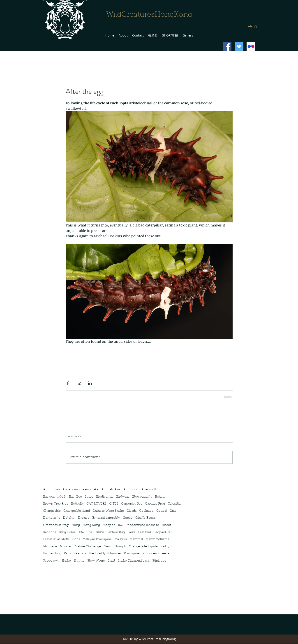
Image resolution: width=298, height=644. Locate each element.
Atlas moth (149, 490)
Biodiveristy (105, 497)
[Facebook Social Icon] (227, 46)
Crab (173, 511)
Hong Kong (91, 525)
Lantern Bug (116, 532)
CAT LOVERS (96, 504)
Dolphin (69, 518)
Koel (90, 532)
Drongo (84, 518)
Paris (67, 554)
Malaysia (121, 539)
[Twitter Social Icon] (239, 46)
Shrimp (79, 561)
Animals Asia (111, 490)
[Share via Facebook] (68, 383)
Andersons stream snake (81, 490)
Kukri (100, 532)
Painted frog (52, 554)
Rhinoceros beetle (156, 554)
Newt (108, 547)
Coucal (162, 511)
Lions (76, 539)
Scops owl (51, 561)
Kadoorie (50, 532)
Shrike (66, 561)
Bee (79, 497)
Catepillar (175, 504)
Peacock (80, 554)
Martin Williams (157, 539)
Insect (166, 525)
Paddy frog (168, 547)
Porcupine (132, 554)
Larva (131, 532)
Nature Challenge (88, 547)
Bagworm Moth (55, 497)
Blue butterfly (142, 497)
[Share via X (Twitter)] (79, 383)
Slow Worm (96, 561)
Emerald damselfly (106, 518)
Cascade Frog (155, 504)
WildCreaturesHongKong (149, 15)
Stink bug (159, 561)
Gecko (128, 518)
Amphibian (51, 490)
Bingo (89, 497)
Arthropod (131, 490)
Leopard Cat (163, 532)
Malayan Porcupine (97, 539)
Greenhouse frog (56, 525)
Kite (81, 532)
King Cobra (67, 532)
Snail (111, 561)
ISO (121, 525)
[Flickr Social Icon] (251, 46)
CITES (114, 504)
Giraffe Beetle (146, 518)
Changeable (52, 511)
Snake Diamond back (134, 561)
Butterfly (77, 504)
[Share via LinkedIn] (90, 383)
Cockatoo (146, 511)
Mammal (136, 539)
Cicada (132, 511)
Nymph (120, 547)
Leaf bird (144, 532)
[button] (254, 27)
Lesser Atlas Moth (56, 539)
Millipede (50, 547)
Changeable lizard (77, 511)
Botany (160, 497)
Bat (71, 497)
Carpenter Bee (132, 504)
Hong (76, 525)
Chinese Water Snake (108, 511)
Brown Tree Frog (56, 504)
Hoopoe (109, 525)
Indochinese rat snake (143, 525)
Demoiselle (52, 518)
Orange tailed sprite (143, 547)
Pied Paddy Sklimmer (105, 554)
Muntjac (66, 547)
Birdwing (123, 497)
